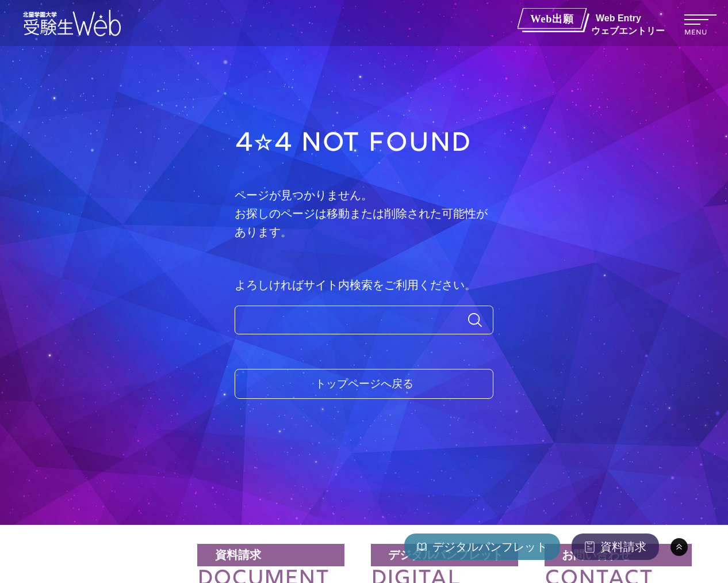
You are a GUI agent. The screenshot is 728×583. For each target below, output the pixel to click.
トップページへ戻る (364, 384)
